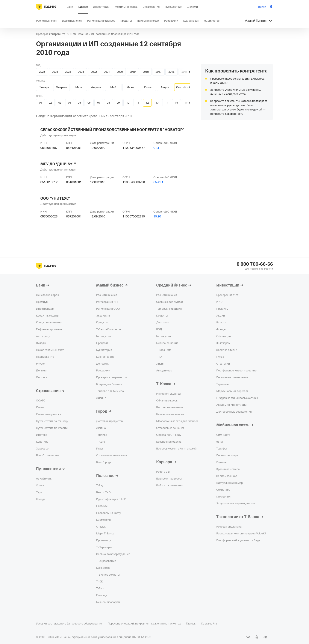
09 (118, 103)
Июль (148, 87)
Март (79, 87)
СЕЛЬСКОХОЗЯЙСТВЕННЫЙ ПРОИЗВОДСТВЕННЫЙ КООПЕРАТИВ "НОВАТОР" (112, 130)
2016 (171, 72)
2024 (68, 72)
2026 (42, 72)
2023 (81, 72)
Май (113, 87)
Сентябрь (182, 87)
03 (60, 103)
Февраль (61, 87)
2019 (133, 72)
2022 (94, 72)
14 (167, 103)
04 (70, 103)
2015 (185, 72)
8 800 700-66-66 (255, 264)
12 (147, 103)
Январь (44, 87)
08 (108, 103)
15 (176, 103)
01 (41, 103)
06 (89, 103)
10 (128, 103)
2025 (55, 72)
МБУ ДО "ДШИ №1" (58, 164)
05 (79, 103)
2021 (107, 72)
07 (99, 103)
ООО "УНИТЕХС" (55, 198)
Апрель (96, 87)
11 (138, 103)
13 (157, 103)
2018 (146, 72)
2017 (159, 72)
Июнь (131, 87)
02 (50, 103)
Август (165, 87)
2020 (120, 72)
